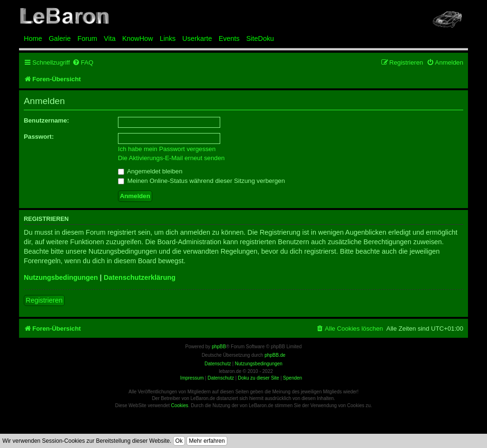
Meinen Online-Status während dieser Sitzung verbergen (201, 181)
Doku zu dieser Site (258, 378)
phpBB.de (275, 355)
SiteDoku (260, 38)
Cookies (180, 405)
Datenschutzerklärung (140, 277)
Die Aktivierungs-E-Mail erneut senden (171, 158)
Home (33, 38)
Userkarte (197, 38)
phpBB (219, 347)
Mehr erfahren (207, 441)
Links (168, 38)
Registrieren (44, 300)
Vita (110, 38)
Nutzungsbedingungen (61, 277)
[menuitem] (83, 62)
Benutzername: (46, 120)
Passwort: (39, 137)
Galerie (59, 38)
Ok (179, 441)
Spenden (292, 378)
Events (229, 38)
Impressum (192, 378)
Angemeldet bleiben (150, 171)
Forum (88, 38)
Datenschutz (221, 378)
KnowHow (138, 38)
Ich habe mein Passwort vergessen (167, 149)
